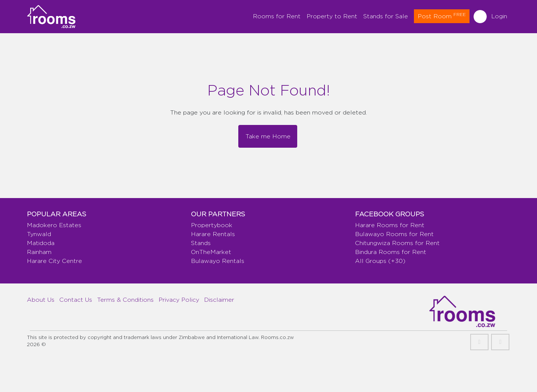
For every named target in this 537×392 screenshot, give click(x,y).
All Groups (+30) (380, 261)
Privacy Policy (179, 300)
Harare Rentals (213, 234)
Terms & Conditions (125, 300)
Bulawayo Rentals (218, 261)
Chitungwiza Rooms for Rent (397, 243)
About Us (41, 300)
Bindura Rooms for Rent (391, 252)
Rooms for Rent (277, 16)
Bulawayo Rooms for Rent (394, 234)
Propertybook (212, 225)
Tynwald (39, 234)
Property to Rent (332, 16)
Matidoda (41, 243)
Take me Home (268, 136)
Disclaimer (219, 300)
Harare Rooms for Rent (390, 225)
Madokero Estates (54, 225)
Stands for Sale (386, 16)
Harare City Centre (54, 261)
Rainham (39, 252)
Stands (201, 243)
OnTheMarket (211, 252)
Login (499, 16)
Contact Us (76, 300)
